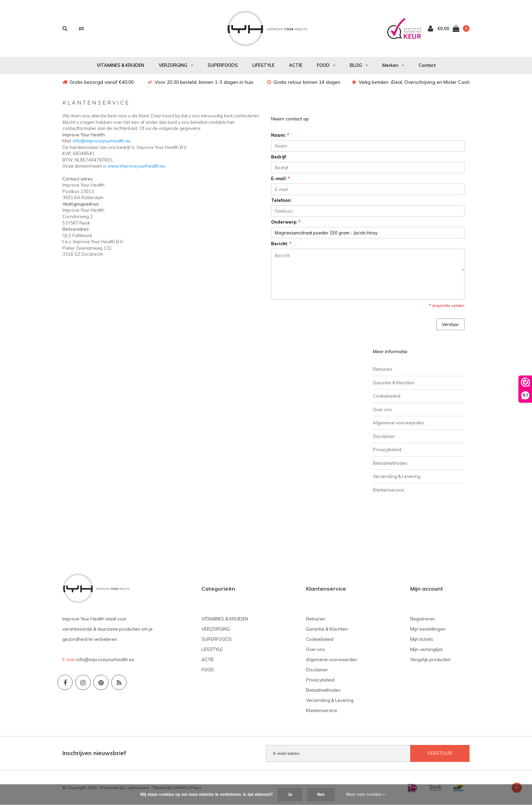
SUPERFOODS (223, 65)
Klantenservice (388, 490)
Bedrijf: (279, 157)
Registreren (423, 619)
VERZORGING (176, 65)
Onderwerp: (286, 222)
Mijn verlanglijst (426, 649)
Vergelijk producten (430, 659)
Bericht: (281, 244)
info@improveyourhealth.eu (102, 141)
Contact (427, 65)
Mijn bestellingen (428, 629)
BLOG (359, 65)
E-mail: (281, 178)
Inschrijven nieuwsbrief (94, 753)
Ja (290, 794)
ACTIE (296, 65)
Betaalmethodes (390, 463)
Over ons (382, 409)
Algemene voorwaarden (398, 423)
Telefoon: (281, 200)
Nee (321, 794)
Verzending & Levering (397, 476)
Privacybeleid (387, 449)
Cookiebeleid (387, 396)
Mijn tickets (422, 639)
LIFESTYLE (263, 65)
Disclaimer (384, 436)
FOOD (326, 65)
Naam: (280, 135)
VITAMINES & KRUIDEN (120, 65)
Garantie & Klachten (394, 383)
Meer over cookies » (366, 794)
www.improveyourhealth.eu (136, 166)
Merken (393, 65)
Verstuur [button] (450, 324)
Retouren (383, 369)
